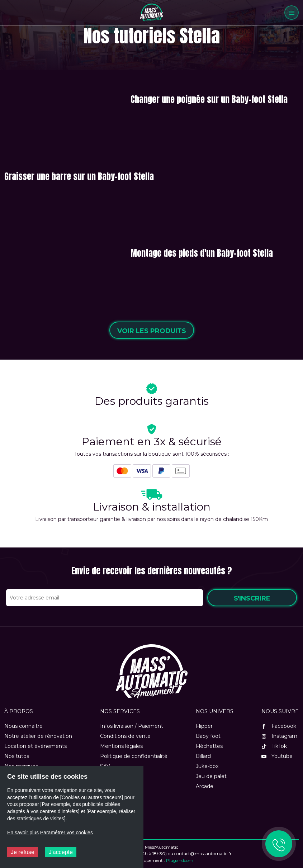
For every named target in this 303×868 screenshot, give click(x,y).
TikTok (274, 746)
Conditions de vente (125, 736)
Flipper (204, 726)
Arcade (205, 786)
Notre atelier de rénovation (38, 736)
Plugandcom (180, 860)
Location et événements (35, 746)
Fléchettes (209, 746)
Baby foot (208, 736)
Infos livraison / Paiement (132, 726)
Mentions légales (121, 746)
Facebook (279, 726)
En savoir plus (23, 833)
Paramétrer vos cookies (67, 833)
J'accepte (61, 852)
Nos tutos (17, 756)
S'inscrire (252, 598)
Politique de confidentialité (134, 756)
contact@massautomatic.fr (203, 853)
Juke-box (207, 766)
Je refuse (23, 852)
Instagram (279, 736)
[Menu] (292, 13)
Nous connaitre (23, 726)
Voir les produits (152, 331)
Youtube (277, 756)
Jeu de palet (211, 776)
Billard (203, 756)
